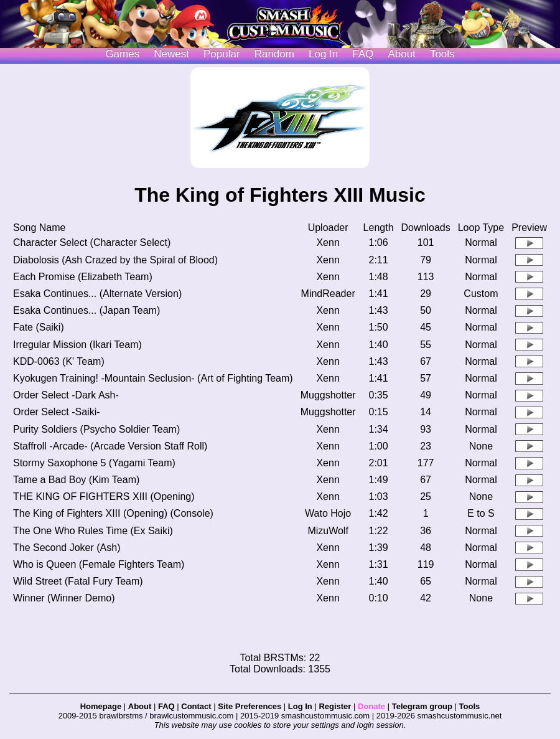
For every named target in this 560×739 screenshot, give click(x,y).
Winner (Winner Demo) (64, 598)
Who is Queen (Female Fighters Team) (99, 564)
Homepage (101, 706)
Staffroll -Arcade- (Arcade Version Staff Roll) (110, 446)
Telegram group (422, 706)
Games (122, 54)
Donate (371, 706)
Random (274, 54)
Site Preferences (250, 706)
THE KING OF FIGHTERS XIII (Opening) (104, 497)
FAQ (363, 54)
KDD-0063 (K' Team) (59, 361)
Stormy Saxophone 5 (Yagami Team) (94, 463)
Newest (171, 54)
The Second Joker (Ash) (67, 548)
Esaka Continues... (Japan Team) (86, 310)
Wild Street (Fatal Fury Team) (78, 581)
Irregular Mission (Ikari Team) (77, 345)
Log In (300, 706)
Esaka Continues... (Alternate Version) (97, 294)
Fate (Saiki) (39, 327)
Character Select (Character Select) (92, 242)
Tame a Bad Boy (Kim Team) (76, 480)
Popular (222, 54)
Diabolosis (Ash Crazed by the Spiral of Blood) (115, 260)
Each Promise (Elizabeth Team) (83, 277)
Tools (442, 54)
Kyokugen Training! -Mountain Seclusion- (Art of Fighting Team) (153, 378)
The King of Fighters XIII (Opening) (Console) (113, 513)
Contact (196, 706)
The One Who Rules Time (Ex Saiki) (93, 531)
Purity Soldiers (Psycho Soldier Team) (96, 429)
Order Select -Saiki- (57, 412)
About (401, 54)
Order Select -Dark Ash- (66, 395)
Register (335, 706)
